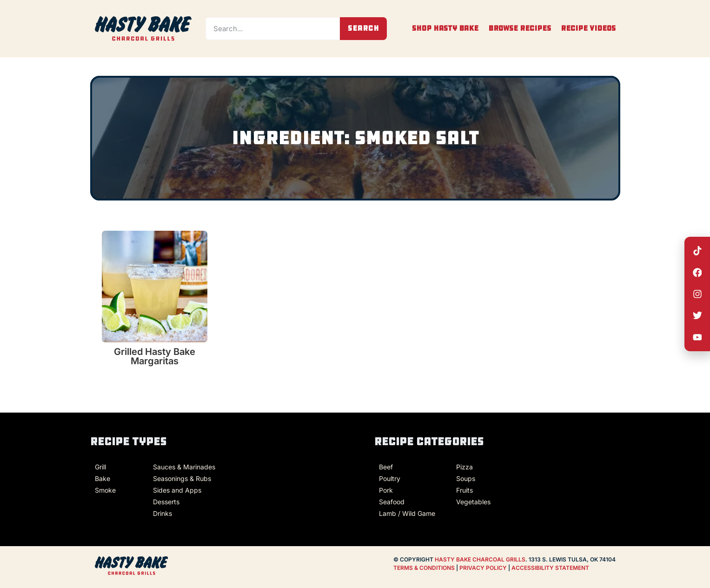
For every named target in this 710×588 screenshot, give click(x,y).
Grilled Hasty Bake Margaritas (155, 356)
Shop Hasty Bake (445, 28)
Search (364, 28)
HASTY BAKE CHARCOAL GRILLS (480, 559)
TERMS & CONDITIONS (424, 568)
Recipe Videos (588, 28)
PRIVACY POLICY (484, 568)
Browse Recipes (520, 28)
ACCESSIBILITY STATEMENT (550, 568)
